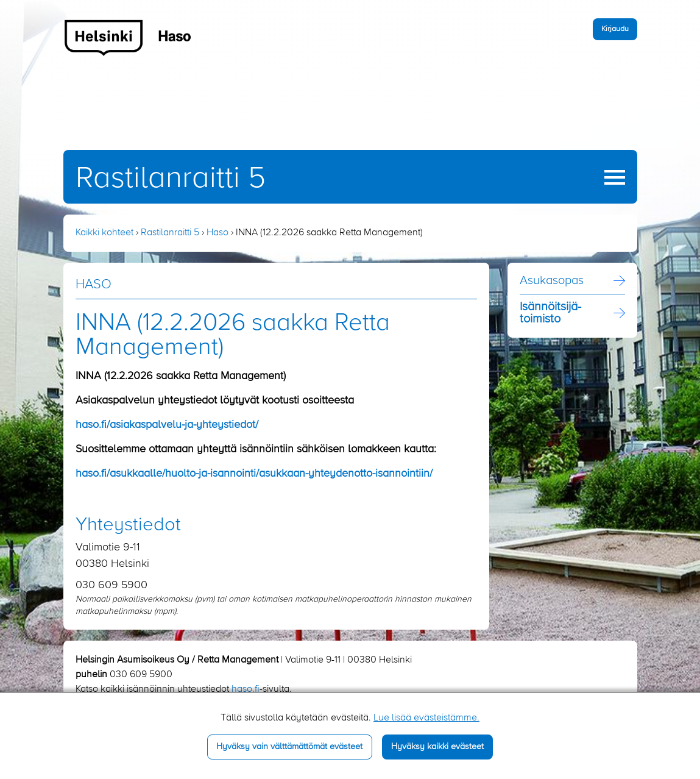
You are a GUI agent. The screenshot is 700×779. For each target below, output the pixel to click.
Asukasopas (552, 281)
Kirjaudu (615, 29)
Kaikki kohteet (104, 233)
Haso (217, 233)
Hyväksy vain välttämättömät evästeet (289, 747)
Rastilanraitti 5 (171, 179)
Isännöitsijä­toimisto (550, 313)
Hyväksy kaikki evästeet (437, 747)
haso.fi (246, 689)
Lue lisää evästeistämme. (426, 718)
